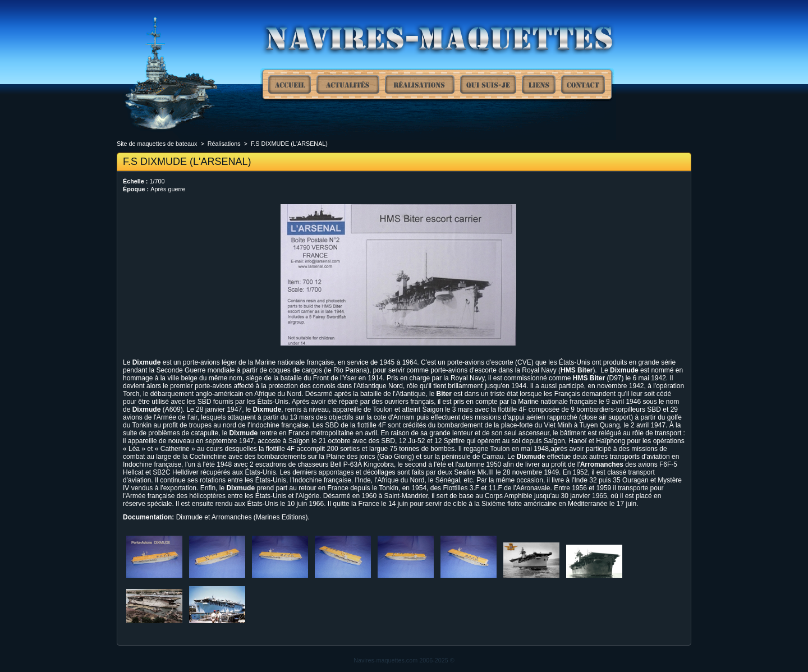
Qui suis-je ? (488, 84)
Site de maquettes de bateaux (290, 84)
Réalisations (420, 84)
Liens (539, 84)
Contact (583, 84)
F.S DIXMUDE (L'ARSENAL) (289, 144)
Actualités (348, 84)
